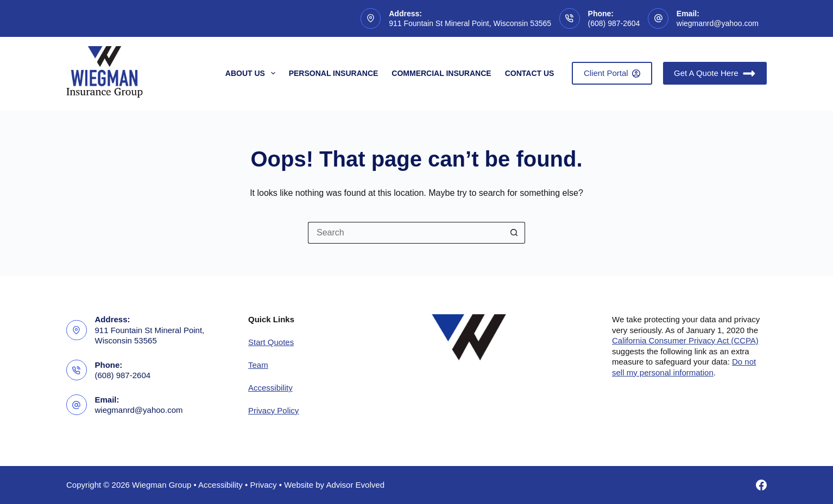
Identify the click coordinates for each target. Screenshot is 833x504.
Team (258, 365)
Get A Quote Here (715, 74)
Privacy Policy (273, 410)
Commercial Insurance (441, 73)
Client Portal (612, 73)
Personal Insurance (334, 73)
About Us (253, 73)
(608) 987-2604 (614, 23)
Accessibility (270, 388)
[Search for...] (406, 233)
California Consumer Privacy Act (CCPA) (685, 340)
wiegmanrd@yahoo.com (718, 23)
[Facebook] (761, 485)
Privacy (263, 485)
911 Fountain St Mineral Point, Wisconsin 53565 (470, 23)
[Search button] (514, 233)
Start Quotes (271, 342)
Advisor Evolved (355, 485)
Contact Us (530, 73)
